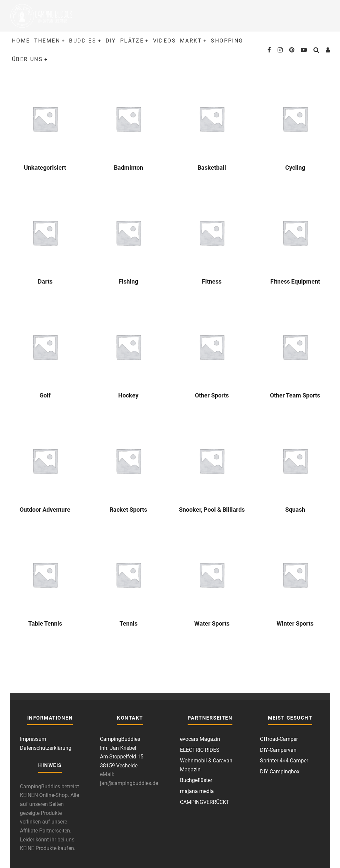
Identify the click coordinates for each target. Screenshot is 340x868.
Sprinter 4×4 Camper (284, 761)
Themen (47, 41)
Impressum (33, 739)
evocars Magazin (200, 739)
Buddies (83, 41)
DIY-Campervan (278, 750)
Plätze (132, 41)
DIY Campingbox (280, 772)
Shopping (227, 41)
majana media (197, 791)
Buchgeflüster (196, 780)
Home (21, 41)
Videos (165, 41)
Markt (191, 41)
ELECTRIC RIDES (200, 750)
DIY (111, 41)
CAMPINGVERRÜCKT (205, 802)
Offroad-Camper (279, 739)
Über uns (27, 59)
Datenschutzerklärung (46, 748)
